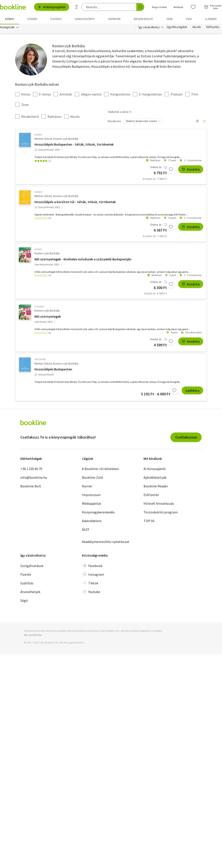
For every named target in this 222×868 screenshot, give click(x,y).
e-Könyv (39, 307)
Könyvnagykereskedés (98, 513)
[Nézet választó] (197, 122)
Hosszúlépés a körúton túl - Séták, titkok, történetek (75, 202)
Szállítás (27, 584)
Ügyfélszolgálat (177, 28)
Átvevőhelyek (30, 592)
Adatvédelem (92, 522)
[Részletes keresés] (77, 7)
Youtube (91, 592)
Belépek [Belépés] (178, 7)
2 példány (192, 391)
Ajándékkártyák (155, 478)
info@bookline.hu (34, 478)
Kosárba (191, 170)
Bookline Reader (156, 487)
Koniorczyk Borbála (66, 139)
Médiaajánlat (92, 504)
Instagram (93, 575)
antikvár (40, 360)
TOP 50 (149, 522)
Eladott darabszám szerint (142, 122)
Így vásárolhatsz (149, 28)
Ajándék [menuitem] (211, 19)
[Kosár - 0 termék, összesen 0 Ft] (213, 7)
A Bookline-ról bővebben (100, 470)
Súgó (24, 601)
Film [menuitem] (189, 19)
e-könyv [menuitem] (56, 19)
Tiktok (90, 584)
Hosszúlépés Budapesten (53, 370)
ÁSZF (86, 530)
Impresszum (91, 496)
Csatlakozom (186, 438)
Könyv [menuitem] (10, 19)
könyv (38, 135)
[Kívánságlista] (193, 7)
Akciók (197, 28)
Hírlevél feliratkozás (159, 504)
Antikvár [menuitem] (114, 19)
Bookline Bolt (31, 487)
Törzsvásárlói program (161, 513)
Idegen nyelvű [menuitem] (143, 19)
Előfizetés (213, 28)
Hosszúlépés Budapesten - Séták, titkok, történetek (74, 145)
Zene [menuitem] (170, 19)
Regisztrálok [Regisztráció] (159, 7)
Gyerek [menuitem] (32, 19)
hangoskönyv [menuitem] (85, 19)
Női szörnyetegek (48, 317)
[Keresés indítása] (140, 7)
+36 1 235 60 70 (31, 470)
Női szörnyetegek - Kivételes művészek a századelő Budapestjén (83, 260)
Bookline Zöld (92, 478)
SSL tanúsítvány (33, 635)
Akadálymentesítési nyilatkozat (106, 542)
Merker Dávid (43, 139)
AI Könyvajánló (52, 7)
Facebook (92, 566)
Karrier (87, 487)
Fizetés (26, 575)
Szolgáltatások (32, 566)
